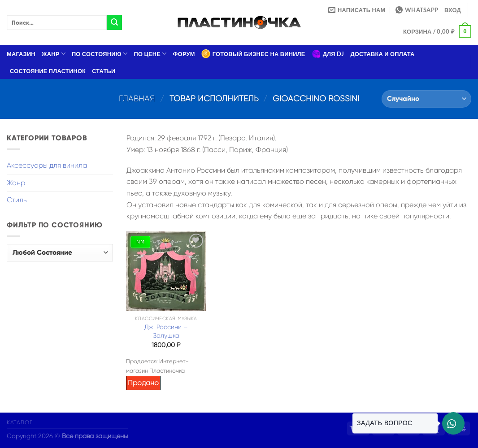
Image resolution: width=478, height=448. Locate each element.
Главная (137, 98)
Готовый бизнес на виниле (253, 54)
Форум (184, 54)
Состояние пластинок (48, 71)
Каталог (20, 422)
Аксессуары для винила (47, 165)
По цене (150, 54)
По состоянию (100, 54)
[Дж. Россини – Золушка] (166, 271)
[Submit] (114, 22)
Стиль (17, 200)
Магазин (21, 54)
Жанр (54, 54)
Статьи (104, 71)
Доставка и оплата (382, 54)
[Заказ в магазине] (426, 99)
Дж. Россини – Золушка (166, 331)
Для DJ (328, 54)
